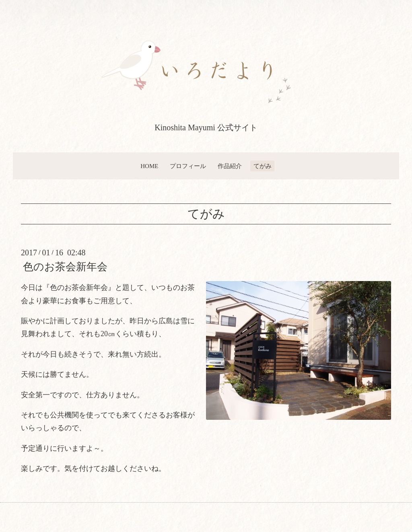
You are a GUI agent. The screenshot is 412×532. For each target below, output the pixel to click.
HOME (149, 166)
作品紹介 (230, 166)
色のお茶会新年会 (65, 267)
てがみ (263, 166)
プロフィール (188, 166)
